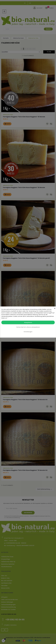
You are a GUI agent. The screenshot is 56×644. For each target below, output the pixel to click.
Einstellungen (28, 332)
